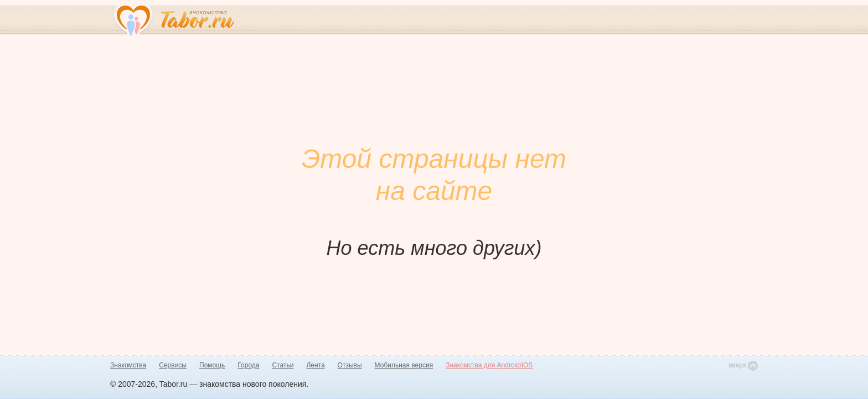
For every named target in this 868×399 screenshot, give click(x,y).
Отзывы (350, 365)
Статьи (283, 365)
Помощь (212, 365)
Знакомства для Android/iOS (489, 365)
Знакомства (128, 365)
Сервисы (173, 365)
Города (248, 365)
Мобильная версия (404, 365)
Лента (315, 365)
